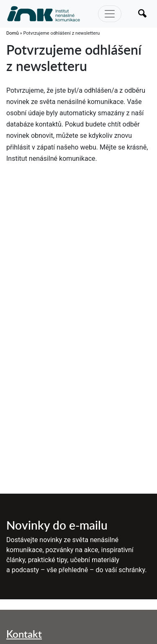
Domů (13, 33)
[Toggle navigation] (110, 14)
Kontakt (24, 634)
